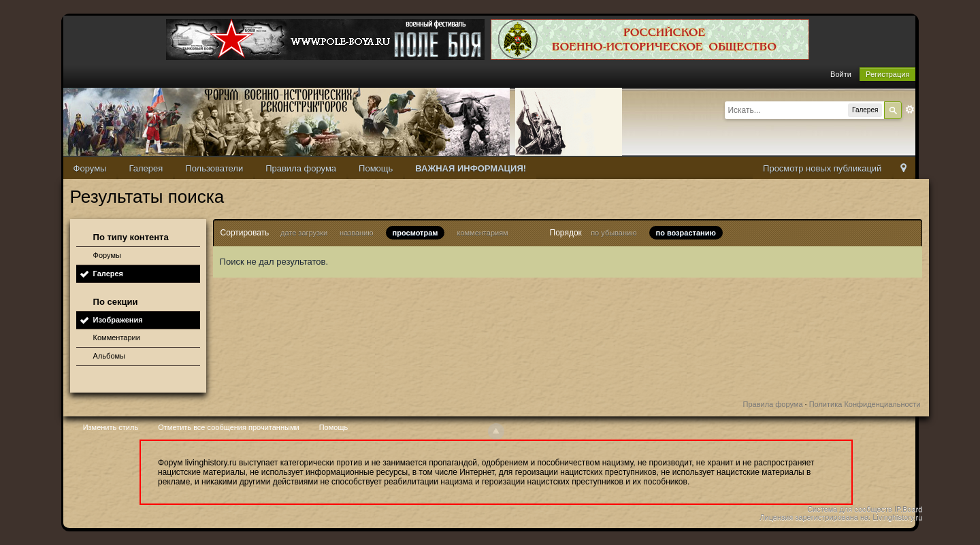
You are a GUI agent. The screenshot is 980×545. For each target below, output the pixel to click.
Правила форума (301, 168)
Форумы (90, 168)
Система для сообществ (850, 509)
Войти (841, 74)
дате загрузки (304, 233)
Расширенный (910, 110)
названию (356, 233)
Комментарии (117, 337)
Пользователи (214, 168)
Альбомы (109, 356)
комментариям (483, 233)
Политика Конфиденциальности (865, 404)
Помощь (376, 168)
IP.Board (908, 509)
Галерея (146, 168)
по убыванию (614, 233)
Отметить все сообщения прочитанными (228, 427)
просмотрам (415, 233)
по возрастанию (686, 233)
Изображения (118, 320)
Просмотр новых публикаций (822, 168)
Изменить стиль (111, 427)
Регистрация (887, 74)
